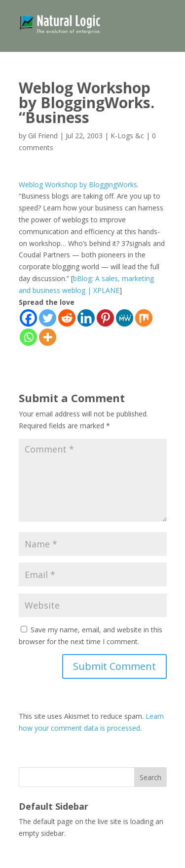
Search (150, 777)
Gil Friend (43, 136)
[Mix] (144, 318)
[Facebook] (28, 318)
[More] (48, 337)
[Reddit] (67, 318)
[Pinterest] (105, 318)
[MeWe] (125, 318)
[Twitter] (48, 318)
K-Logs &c (127, 136)
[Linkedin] (86, 318)
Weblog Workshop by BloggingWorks (78, 185)
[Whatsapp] (28, 337)
